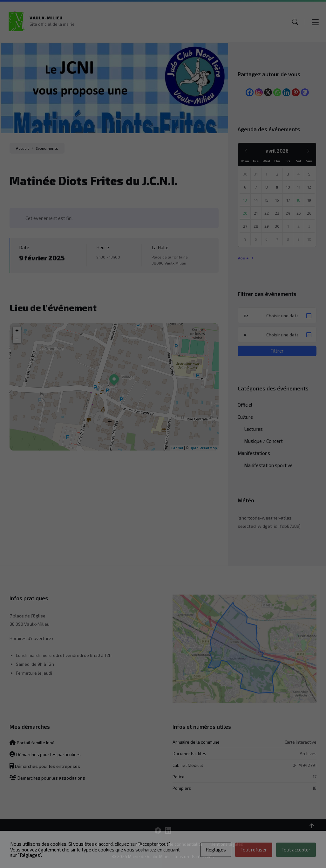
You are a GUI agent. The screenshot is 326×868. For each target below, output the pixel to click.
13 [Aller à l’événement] (245, 200)
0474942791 (305, 765)
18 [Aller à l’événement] (299, 200)
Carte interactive (301, 742)
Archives (308, 754)
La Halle (160, 247)
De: (247, 316)
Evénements (47, 148)
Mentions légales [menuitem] (226, 844)
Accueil (22, 148)
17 (315, 777)
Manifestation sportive (268, 465)
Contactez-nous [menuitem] (98, 844)
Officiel (245, 405)
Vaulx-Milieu (46, 18)
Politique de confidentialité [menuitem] (176, 844)
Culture (245, 417)
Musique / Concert (263, 441)
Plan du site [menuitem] (132, 844)
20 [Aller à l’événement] (245, 213)
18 (314, 788)
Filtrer (277, 351)
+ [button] (17, 331)
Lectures (253, 429)
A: (245, 335)
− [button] (17, 339)
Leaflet (177, 448)
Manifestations (254, 453)
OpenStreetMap (203, 448)
